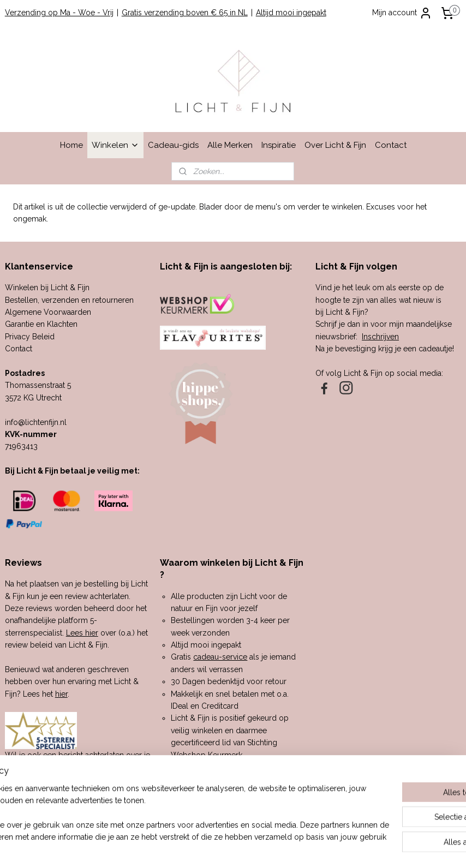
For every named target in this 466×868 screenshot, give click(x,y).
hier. (58, 779)
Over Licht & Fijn (335, 145)
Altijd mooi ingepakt (291, 13)
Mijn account (402, 13)
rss (217, 848)
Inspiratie (279, 145)
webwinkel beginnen (256, 848)
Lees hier (82, 633)
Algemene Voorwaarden (48, 312)
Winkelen (115, 145)
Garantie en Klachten (41, 324)
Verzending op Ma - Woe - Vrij (59, 13)
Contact (391, 145)
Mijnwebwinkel (348, 848)
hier (61, 694)
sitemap (197, 848)
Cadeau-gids (173, 145)
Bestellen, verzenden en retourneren (69, 300)
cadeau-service (220, 657)
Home (71, 145)
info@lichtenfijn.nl (36, 422)
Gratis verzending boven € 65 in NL (185, 13)
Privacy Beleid (30, 337)
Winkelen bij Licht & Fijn (47, 288)
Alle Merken (230, 145)
